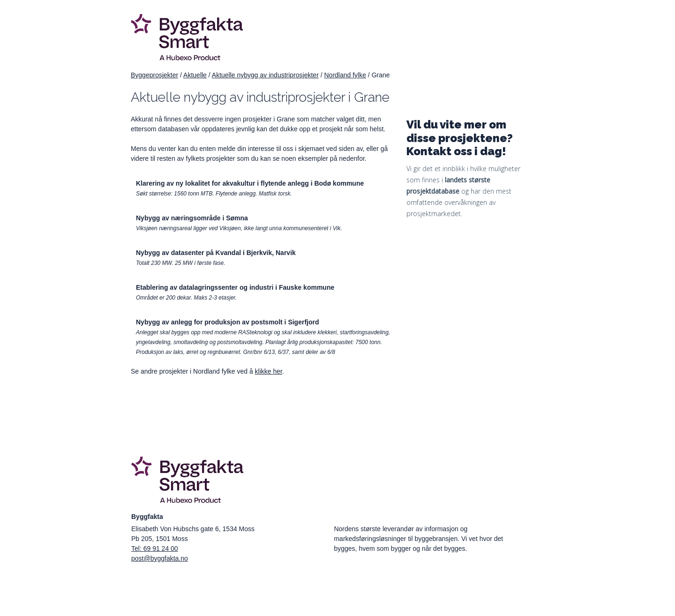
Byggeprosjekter (154, 75)
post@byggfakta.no (160, 558)
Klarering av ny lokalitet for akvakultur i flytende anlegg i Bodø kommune (250, 183)
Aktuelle (195, 75)
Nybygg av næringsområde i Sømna (192, 218)
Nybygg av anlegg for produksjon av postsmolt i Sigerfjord (228, 322)
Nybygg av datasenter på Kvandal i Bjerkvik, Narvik (216, 253)
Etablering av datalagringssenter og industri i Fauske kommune (235, 287)
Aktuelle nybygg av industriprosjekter (265, 75)
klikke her (269, 371)
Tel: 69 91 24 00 (155, 548)
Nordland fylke (345, 75)
